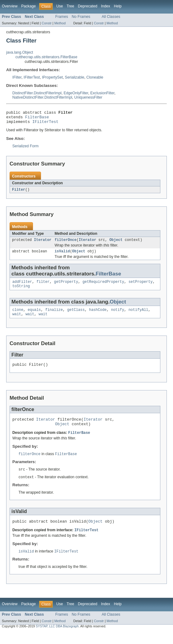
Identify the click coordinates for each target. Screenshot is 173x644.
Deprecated (88, 6)
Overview (10, 6)
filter (43, 287)
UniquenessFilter (88, 97)
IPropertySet (52, 77)
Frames (62, 17)
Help (118, 6)
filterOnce (66, 243)
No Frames (81, 17)
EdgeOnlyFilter (76, 93)
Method (60, 23)
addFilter (22, 287)
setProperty (141, 287)
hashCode (98, 316)
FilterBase (37, 119)
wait (17, 321)
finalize (54, 316)
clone (18, 316)
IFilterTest (32, 77)
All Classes (111, 17)
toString (21, 291)
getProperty (66, 287)
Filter (19, 193)
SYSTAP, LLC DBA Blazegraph (57, 639)
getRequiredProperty (103, 287)
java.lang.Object (20, 52)
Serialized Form (25, 149)
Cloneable (95, 77)
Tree (70, 6)
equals (34, 316)
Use (60, 6)
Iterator (43, 243)
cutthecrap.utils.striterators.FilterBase (46, 57)
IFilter (17, 77)
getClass (76, 316)
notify (118, 316)
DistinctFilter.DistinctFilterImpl (37, 93)
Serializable (74, 77)
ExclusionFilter (102, 93)
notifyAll (138, 316)
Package (29, 6)
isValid (62, 255)
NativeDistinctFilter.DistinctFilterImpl (42, 97)
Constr (47, 23)
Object (116, 243)
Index (105, 6)
